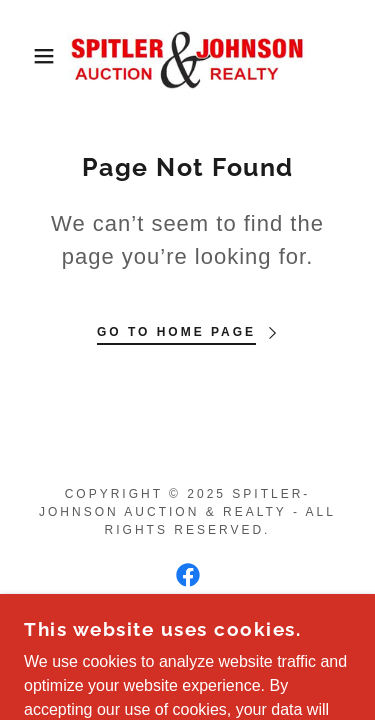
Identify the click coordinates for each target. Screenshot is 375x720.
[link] (187, 56)
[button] (29, 56)
